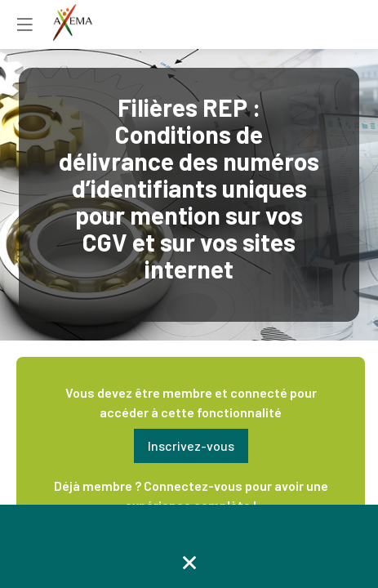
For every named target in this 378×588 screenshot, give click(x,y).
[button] (191, 446)
